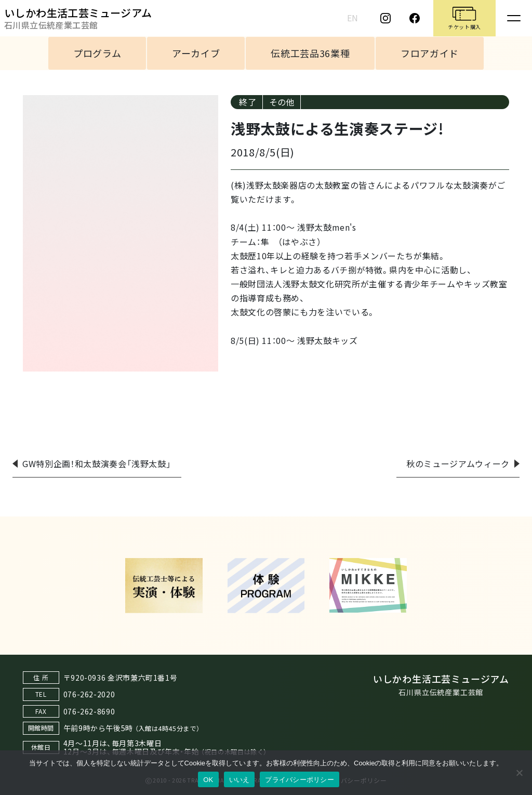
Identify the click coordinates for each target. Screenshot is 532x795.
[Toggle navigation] (514, 18)
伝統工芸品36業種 (310, 53)
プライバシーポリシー (300, 780)
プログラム (97, 53)
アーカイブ (196, 53)
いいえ (240, 780)
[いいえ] (519, 773)
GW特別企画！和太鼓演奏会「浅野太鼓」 (97, 463)
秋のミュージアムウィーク (458, 463)
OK (208, 780)
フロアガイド (430, 53)
